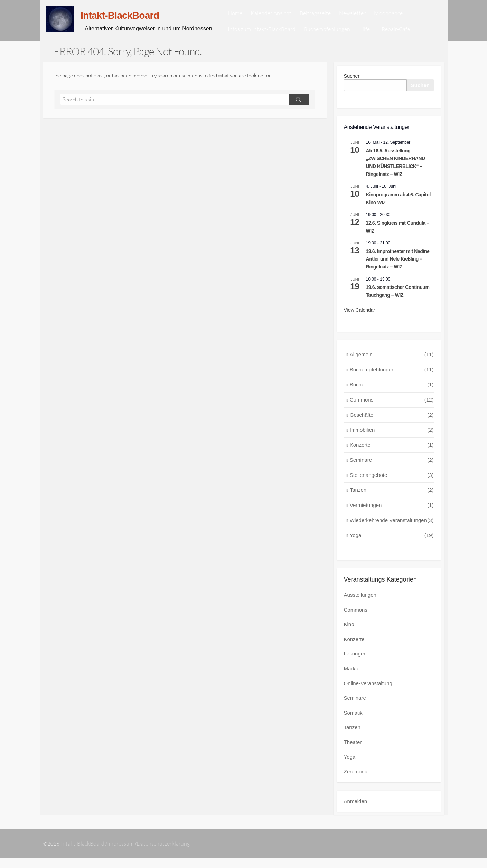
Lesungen (355, 665)
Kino (349, 636)
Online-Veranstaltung (368, 694)
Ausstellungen (360, 607)
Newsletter (363, 19)
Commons (392, 411)
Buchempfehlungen (337, 35)
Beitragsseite (326, 19)
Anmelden (356, 810)
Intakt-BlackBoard (83, 853)
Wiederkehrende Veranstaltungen (392, 532)
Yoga (392, 547)
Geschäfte (392, 427)
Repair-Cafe (405, 35)
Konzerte (392, 457)
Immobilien (392, 441)
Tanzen (392, 502)
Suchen (353, 87)
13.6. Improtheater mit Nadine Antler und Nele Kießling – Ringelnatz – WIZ (398, 270)
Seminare (392, 471)
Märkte (352, 680)
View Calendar (360, 321)
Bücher (392, 396)
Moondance (399, 19)
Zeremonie (356, 781)
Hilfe (374, 35)
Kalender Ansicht (281, 19)
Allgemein (392, 366)
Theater (353, 752)
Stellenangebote (392, 487)
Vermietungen (392, 517)
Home (245, 19)
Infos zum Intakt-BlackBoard (272, 35)
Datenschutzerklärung (164, 853)
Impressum (121, 853)
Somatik (353, 723)
